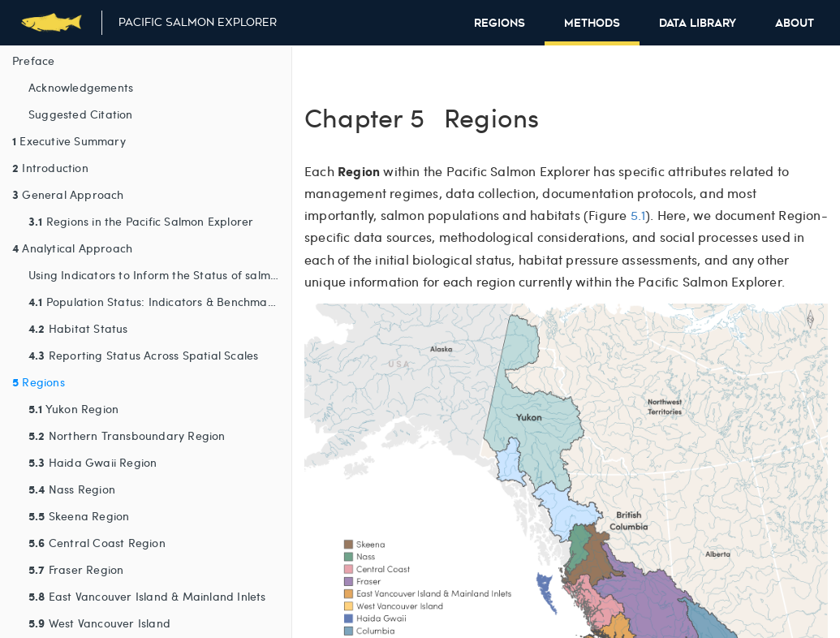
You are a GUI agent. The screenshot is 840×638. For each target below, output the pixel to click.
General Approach (68, 194)
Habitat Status (78, 328)
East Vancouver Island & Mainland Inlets (147, 596)
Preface (33, 60)
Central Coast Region (97, 542)
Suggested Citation (81, 114)
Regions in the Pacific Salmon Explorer (141, 221)
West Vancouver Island (99, 623)
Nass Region (72, 489)
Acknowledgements (81, 87)
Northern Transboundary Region (127, 435)
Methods (592, 24)
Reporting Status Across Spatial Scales (143, 355)
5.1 (638, 215)
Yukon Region (73, 408)
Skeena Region (79, 515)
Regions (500, 24)
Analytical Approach (72, 248)
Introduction (50, 167)
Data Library (698, 24)
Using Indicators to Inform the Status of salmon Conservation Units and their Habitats (160, 275)
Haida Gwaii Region (93, 462)
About (795, 24)
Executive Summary (69, 140)
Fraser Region (76, 569)
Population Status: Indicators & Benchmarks (156, 301)
